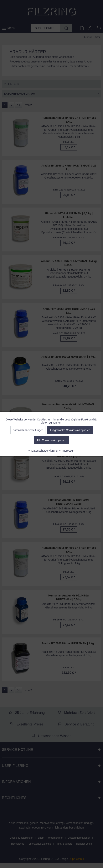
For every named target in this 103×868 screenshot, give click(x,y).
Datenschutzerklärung (43, 451)
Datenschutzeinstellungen (28, 430)
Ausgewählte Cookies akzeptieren (70, 430)
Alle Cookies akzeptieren (51, 440)
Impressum (67, 451)
